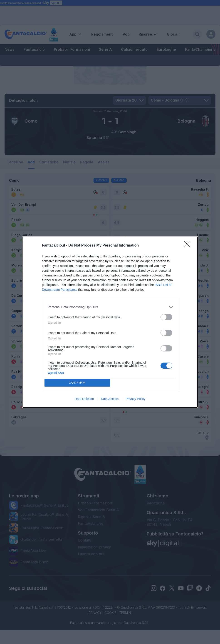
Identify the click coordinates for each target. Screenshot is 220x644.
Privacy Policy (135, 399)
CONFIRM (77, 383)
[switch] (166, 317)
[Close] (189, 246)
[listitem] (110, 307)
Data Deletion (84, 399)
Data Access (110, 399)
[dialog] (110, 322)
